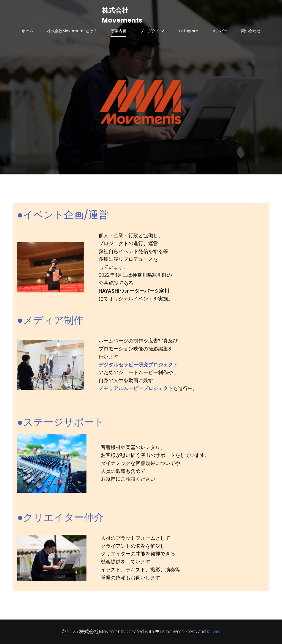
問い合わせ (251, 31)
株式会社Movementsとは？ (72, 31)
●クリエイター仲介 (60, 517)
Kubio (214, 631)
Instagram (188, 31)
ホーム (28, 31)
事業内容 (119, 31)
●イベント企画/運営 (63, 215)
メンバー (220, 31)
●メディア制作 (50, 320)
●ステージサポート (61, 422)
